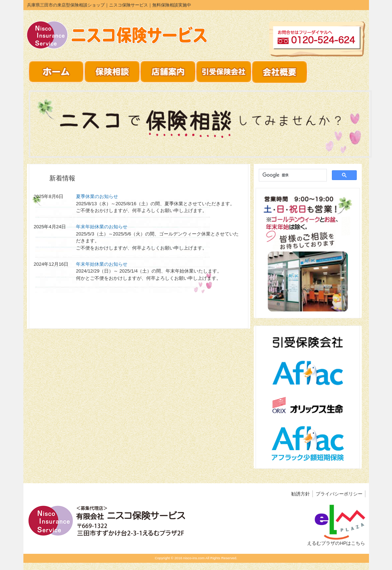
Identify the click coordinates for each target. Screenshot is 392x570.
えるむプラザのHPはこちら (336, 543)
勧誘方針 (301, 494)
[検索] (292, 175)
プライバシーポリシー (339, 494)
